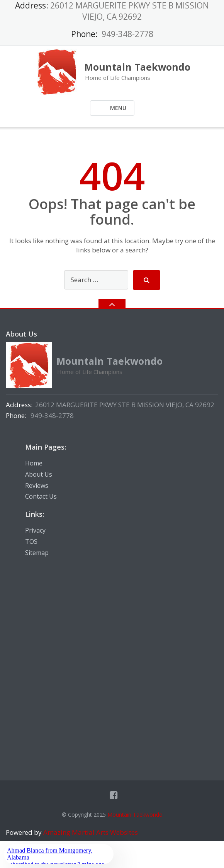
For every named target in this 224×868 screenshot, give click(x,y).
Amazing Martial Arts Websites (90, 832)
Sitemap (37, 553)
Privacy (35, 530)
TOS (31, 541)
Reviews (37, 486)
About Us (39, 474)
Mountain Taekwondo (135, 815)
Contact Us (41, 496)
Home (34, 463)
